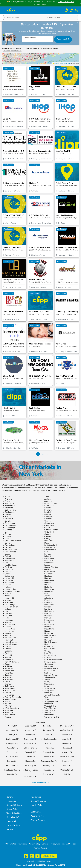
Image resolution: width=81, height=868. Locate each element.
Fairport (47, 556)
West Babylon (49, 706)
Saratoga (7, 675)
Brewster (7, 517)
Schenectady (49, 677)
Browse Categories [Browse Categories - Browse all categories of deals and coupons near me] (38, 801)
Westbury (8, 713)
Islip (45, 594)
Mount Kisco (9, 629)
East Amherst (9, 545)
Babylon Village (50, 503)
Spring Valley (49, 688)
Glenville (47, 569)
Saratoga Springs (50, 675)
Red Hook (8, 666)
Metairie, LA (49, 748)
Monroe (47, 627)
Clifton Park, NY (31, 748)
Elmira (6, 554)
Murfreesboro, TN (67, 730)
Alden (46, 497)
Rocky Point (9, 671)
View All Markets (41, 783)
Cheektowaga (49, 525)
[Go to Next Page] (48, 454)
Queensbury (48, 664)
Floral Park (48, 561)
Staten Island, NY (67, 757)
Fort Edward (48, 563)
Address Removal (41, 848)
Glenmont (8, 569)
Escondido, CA (12, 766)
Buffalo (7, 521)
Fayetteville (8, 561)
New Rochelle (49, 635)
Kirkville (47, 600)
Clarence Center (50, 530)
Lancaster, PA (49, 730)
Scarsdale (8, 677)
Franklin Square (10, 565)
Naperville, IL (67, 735)
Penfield (7, 658)
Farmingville (48, 558)
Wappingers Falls (50, 702)
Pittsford (47, 658)
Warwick (7, 704)
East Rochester (49, 550)
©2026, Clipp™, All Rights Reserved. (39, 861)
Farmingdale (9, 558)
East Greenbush (50, 545)
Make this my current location (13, 51)
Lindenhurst (48, 611)
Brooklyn (47, 519)
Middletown (9, 624)
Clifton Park (48, 532)
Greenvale (47, 574)
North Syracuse (50, 642)
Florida (7, 563)
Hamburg (47, 576)
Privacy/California (57, 844)
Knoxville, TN (49, 726)
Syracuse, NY (67, 761)
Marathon (8, 620)
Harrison (47, 578)
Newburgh (8, 640)
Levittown (47, 609)
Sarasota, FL (49, 770)
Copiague (47, 539)
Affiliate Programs (38, 820)
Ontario (7, 649)
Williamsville (9, 715)
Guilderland (8, 576)
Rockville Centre (50, 669)
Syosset (7, 693)
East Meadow (49, 547)
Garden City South (51, 567)
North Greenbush (11, 642)
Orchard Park (49, 649)
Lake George (9, 605)
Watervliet (48, 704)
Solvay (46, 686)
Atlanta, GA (12, 735)
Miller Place (48, 624)
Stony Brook (48, 691)
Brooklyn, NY (30, 726)
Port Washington (11, 662)
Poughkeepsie (49, 662)
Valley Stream (9, 699)
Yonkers (7, 717)
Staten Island (9, 691)
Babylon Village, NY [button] (48, 48)
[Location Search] (62, 18)
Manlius (47, 618)
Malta (6, 618)
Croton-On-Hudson (12, 541)
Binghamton (9, 512)
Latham (7, 609)
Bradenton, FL (12, 748)
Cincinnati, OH (30, 744)
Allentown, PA (12, 730)
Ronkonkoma (49, 671)
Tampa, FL (67, 766)
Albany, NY (12, 726)
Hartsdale (8, 580)
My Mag (10, 829)
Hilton (46, 585)
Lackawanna (48, 602)
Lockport (47, 613)
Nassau (7, 633)
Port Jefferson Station (52, 660)
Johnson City (9, 598)
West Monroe (49, 708)
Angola (7, 501)
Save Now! (63, 39)
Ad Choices (71, 844)
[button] (71, 10)
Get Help (10, 817)
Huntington (48, 589)
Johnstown (48, 598)
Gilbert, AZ (30, 757)
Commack (47, 536)
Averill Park (8, 503)
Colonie (7, 536)
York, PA (67, 774)
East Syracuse (9, 552)
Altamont (8, 499)
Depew (46, 543)
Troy (45, 697)
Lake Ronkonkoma (11, 607)
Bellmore (47, 510)
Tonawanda (8, 695)
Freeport (47, 565)
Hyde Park (48, 591)
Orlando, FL (67, 744)
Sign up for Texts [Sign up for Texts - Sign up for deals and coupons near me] (13, 825)
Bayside (47, 508)
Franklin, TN (12, 774)
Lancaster (47, 607)
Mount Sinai (48, 629)
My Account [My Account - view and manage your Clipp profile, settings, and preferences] (11, 801)
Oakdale (7, 647)
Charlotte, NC (30, 735)
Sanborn (47, 673)
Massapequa (48, 620)
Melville (47, 622)
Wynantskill (48, 715)
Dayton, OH (12, 761)
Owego (46, 651)
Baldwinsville (9, 506)
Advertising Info (37, 816)
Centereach (48, 523)
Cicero (46, 528)
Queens (7, 664)
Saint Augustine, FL (49, 761)
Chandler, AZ (30, 730)
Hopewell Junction (11, 589)
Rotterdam (8, 673)
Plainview (8, 660)
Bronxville (8, 519)
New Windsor (9, 638)
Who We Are (11, 844)
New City (8, 635)
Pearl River (48, 653)
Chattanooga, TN (30, 739)
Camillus (47, 521)
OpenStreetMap (66, 63)
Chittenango (9, 528)
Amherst (47, 499)
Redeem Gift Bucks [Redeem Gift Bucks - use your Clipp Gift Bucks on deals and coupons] (14, 805)
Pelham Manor (49, 655)
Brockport (47, 517)
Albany (7, 497)
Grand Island (49, 572)
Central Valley (9, 525)
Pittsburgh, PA (49, 752)
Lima (6, 611)
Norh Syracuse (49, 640)
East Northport (10, 550)
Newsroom (22, 844)
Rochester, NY (49, 757)
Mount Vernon (10, 631)
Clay (6, 532)
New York (47, 638)
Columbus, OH (12, 757)
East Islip (7, 547)
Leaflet (56, 63)
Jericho (46, 596)
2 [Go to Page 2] (43, 454)
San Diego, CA (49, 766)
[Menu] (4, 10)
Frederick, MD (31, 752)
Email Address (30, 38)
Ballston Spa (48, 506)
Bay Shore (8, 508)
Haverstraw (8, 583)
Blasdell (47, 512)
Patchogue (8, 653)
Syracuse (47, 693)
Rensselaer (48, 666)
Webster (7, 706)
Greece (7, 574)
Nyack (46, 644)
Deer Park (47, 541)
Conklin (7, 539)
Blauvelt (7, 514)
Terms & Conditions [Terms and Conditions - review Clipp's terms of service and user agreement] (14, 813)
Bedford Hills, (9, 510)
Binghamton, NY (12, 739)
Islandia (7, 594)
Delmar (7, 543)
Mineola (7, 627)
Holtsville (47, 587)
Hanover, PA (30, 761)
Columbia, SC (12, 752)
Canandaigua (9, 523)
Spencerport (9, 688)
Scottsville (8, 680)
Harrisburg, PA (30, 766)
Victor (6, 702)
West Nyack (9, 710)
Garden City (9, 567)
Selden (46, 680)
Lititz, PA (49, 735)
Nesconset (48, 633)
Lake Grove (48, 605)
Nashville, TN (67, 739)
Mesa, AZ (49, 744)
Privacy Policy (34, 844)
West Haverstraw (11, 708)
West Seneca (49, 710)
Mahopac (47, 616)
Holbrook (8, 587)
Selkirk (6, 682)
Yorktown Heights (51, 717)
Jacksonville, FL (30, 777)
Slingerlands (48, 684)
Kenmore (7, 600)
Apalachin (47, 501)
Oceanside (48, 647)
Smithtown (8, 686)
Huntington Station (12, 591)
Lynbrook (8, 616)
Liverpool (8, 613)
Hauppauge (48, 580)
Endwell (7, 556)
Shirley (46, 682)
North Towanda (10, 644)
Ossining (7, 651)
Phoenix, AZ (67, 748)
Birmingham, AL (12, 744)
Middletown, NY (67, 726)
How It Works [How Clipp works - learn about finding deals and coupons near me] (36, 805)
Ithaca (6, 596)
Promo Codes (12, 821)
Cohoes (46, 534)
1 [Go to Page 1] (38, 454)
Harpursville (9, 578)
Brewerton (48, 514)
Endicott (47, 554)
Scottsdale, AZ (49, 774)
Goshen (7, 572)
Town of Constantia (51, 695)
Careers (45, 844)
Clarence (7, 530)
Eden (45, 552)
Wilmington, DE (67, 770)
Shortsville (8, 684)
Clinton (7, 534)
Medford (7, 622)
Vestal (46, 699)
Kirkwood (8, 602)
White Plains (49, 713)
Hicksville (8, 585)
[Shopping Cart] (76, 10)
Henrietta (47, 583)
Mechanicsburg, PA (49, 739)
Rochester (8, 669)
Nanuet (46, 631)
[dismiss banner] (77, 23)
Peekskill (7, 655)
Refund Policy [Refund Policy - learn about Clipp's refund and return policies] (12, 809)
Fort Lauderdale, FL (12, 770)
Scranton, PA (67, 752)
